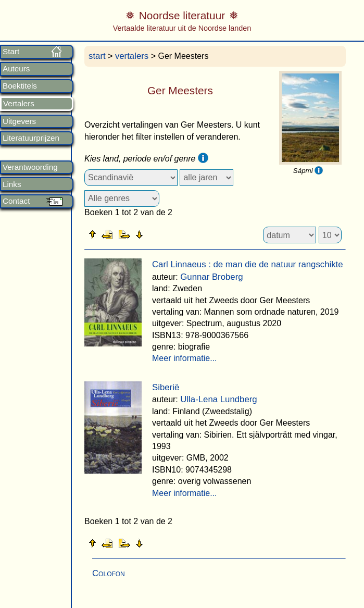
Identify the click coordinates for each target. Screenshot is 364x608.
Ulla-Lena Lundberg (218, 399)
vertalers (132, 56)
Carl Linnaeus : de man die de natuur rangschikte (248, 264)
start (97, 56)
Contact (16, 201)
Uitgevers (19, 121)
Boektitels (20, 86)
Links (12, 184)
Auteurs (16, 69)
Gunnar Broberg (211, 277)
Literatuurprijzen (31, 138)
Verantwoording (30, 167)
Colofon (109, 573)
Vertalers (19, 104)
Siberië (166, 387)
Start (11, 52)
